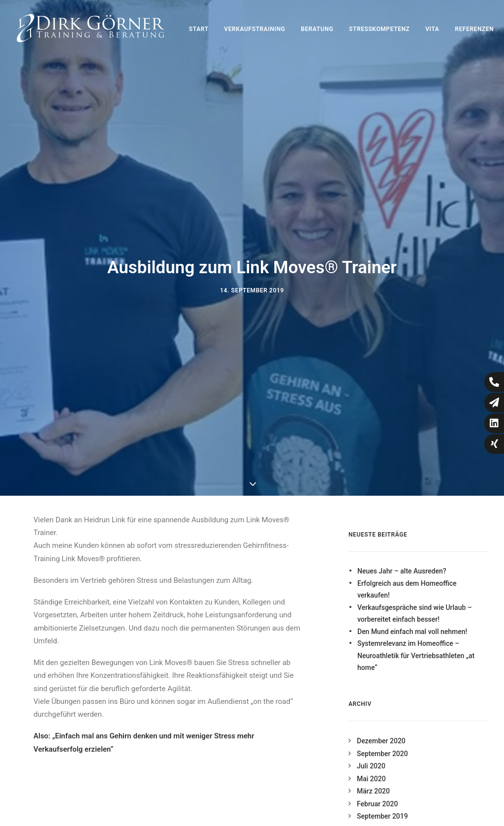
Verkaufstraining (254, 29)
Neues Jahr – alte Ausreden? (402, 563)
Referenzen (474, 29)
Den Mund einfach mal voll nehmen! (412, 624)
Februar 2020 (377, 796)
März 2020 (373, 783)
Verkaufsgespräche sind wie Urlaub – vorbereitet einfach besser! (415, 606)
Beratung (317, 29)
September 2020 (382, 746)
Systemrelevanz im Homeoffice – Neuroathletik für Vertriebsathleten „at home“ (416, 648)
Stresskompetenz (379, 29)
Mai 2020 (371, 771)
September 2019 (382, 808)
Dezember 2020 (381, 733)
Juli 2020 (371, 758)
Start (199, 29)
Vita (432, 29)
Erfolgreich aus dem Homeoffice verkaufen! (407, 582)
